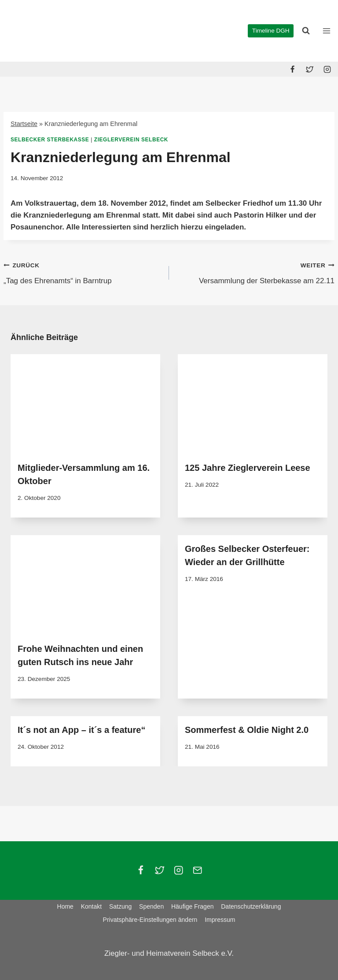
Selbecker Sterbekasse (50, 140)
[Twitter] (310, 69)
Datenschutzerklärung (251, 906)
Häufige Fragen (193, 906)
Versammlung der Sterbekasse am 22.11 (255, 272)
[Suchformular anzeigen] (306, 31)
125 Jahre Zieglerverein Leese (248, 468)
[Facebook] (293, 69)
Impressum (220, 920)
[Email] (197, 871)
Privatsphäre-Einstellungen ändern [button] (150, 920)
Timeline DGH (271, 31)
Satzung (120, 906)
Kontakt (91, 906)
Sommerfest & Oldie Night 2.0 (247, 730)
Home (65, 906)
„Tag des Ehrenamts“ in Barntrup (83, 272)
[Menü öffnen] (326, 31)
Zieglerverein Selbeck (131, 140)
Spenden (151, 906)
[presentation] (85, 404)
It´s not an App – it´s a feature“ (81, 730)
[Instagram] (327, 69)
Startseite (24, 124)
